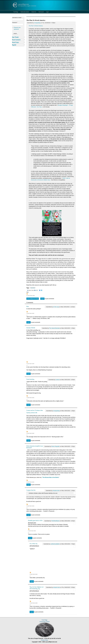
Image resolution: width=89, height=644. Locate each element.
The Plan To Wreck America (36, 26)
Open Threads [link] (15, 37)
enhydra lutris (56, 491)
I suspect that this (31, 490)
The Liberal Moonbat (54, 328)
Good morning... (31, 379)
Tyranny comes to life (32, 413)
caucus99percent (23, 4)
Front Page (16, 12)
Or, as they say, (34, 544)
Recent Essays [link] (15, 42)
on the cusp (56, 307)
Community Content (25, 12)
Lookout (58, 380)
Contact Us (34, 12)
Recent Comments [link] (16, 40)
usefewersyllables (55, 544)
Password (15, 23)
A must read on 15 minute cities (35, 410)
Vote (27, 292)
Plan (28, 306)
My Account (41, 12)
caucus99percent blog (33, 299)
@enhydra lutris (32, 523)
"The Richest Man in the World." (51, 477)
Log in (48, 12)
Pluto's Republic (55, 446)
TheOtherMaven (55, 521)
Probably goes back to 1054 (35, 520)
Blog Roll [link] (14, 45)
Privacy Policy (44, 640)
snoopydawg (37, 23)
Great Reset (33, 288)
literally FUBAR (31, 328)
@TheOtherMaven (34, 546)
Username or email (17, 18)
